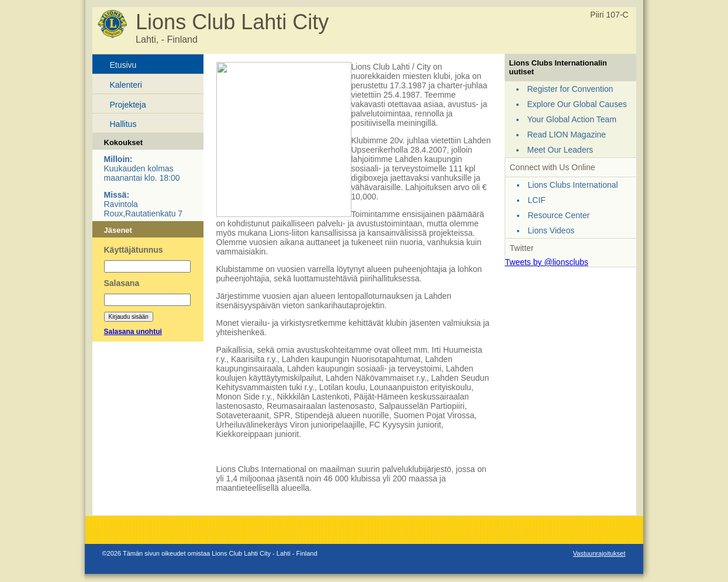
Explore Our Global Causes (577, 104)
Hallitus (123, 124)
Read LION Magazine (567, 135)
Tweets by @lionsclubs (547, 262)
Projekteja (128, 105)
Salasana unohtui (133, 332)
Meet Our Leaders (560, 150)
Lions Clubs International (573, 185)
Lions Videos (551, 230)
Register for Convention (570, 89)
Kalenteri (126, 85)
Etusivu (123, 65)
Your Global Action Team (572, 119)
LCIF (537, 200)
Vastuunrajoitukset (599, 553)
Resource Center (559, 215)
